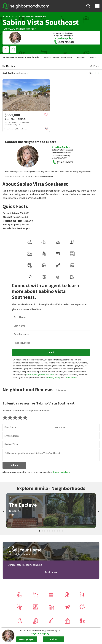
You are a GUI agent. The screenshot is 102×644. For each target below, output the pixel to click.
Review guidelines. (61, 472)
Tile (91, 73)
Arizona (15, 29)
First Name (20, 317)
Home (5, 16)
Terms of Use (71, 378)
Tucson (15, 16)
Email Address (21, 334)
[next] (47, 95)
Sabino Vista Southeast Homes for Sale (21, 57)
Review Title (11, 444)
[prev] (6, 95)
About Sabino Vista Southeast (58, 57)
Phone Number (22, 343)
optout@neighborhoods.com (40, 375)
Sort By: (7, 73)
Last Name (19, 326)
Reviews (81, 57)
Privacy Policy (54, 378)
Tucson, (7, 29)
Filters (95, 66)
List (97, 73)
